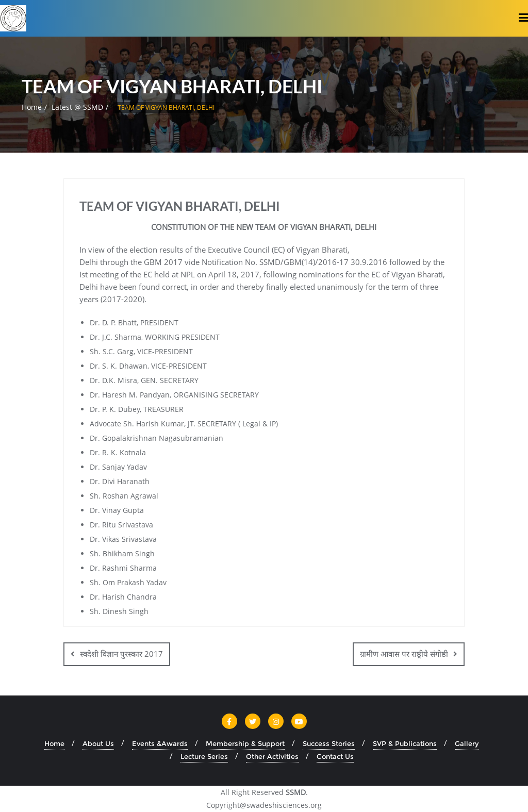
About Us (98, 743)
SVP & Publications (405, 743)
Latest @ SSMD (77, 107)
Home (32, 107)
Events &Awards (160, 743)
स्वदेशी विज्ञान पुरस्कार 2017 (121, 654)
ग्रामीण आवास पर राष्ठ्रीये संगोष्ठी (404, 654)
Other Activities (272, 756)
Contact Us (335, 756)
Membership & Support (245, 743)
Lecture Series (204, 756)
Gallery (467, 743)
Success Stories (329, 743)
